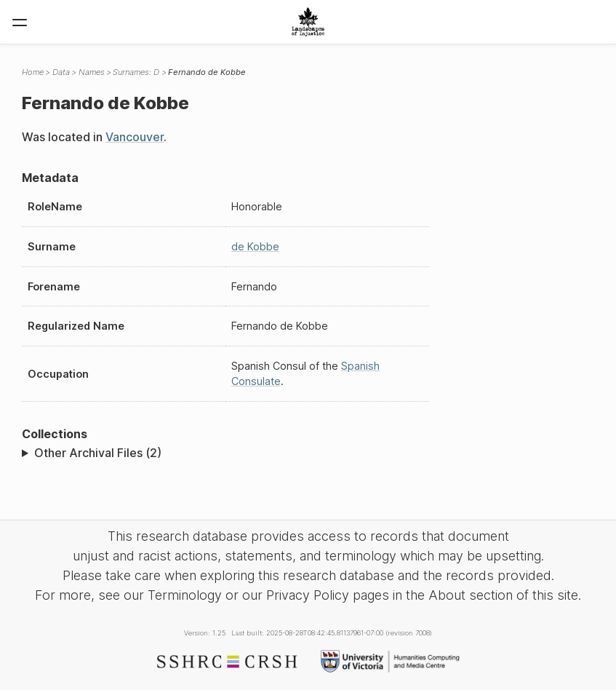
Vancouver (135, 137)
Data (61, 72)
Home (33, 72)
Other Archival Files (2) (98, 453)
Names (92, 72)
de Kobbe (255, 246)
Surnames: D (136, 72)
